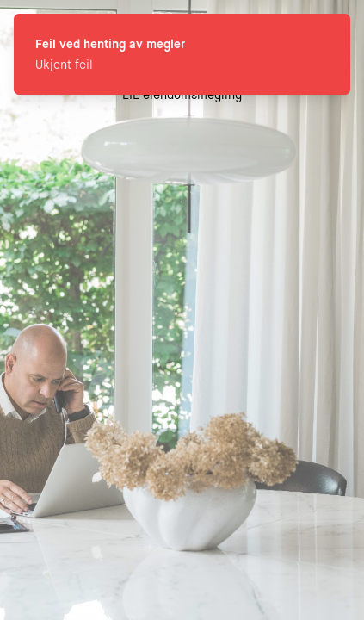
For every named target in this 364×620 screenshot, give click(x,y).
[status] (182, 54)
